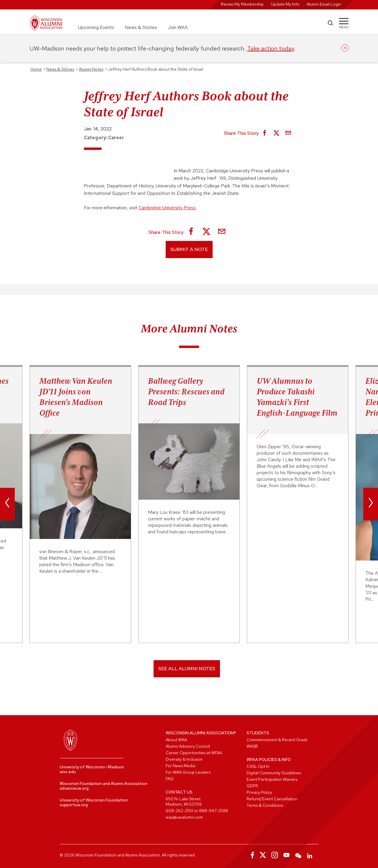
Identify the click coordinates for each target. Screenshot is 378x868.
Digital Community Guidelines (274, 773)
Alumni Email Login (324, 4)
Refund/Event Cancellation (272, 799)
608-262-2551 (179, 811)
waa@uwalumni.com (184, 817)
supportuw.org (74, 805)
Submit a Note (189, 249)
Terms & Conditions (265, 805)
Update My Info (285, 4)
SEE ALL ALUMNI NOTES (187, 669)
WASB (252, 746)
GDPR (252, 786)
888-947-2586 (214, 811)
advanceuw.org (74, 788)
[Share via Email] (288, 133)
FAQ (170, 779)
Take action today (271, 48)
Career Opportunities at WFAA (194, 753)
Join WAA (178, 27)
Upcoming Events (96, 27)
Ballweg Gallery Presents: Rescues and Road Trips (186, 391)
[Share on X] (276, 133)
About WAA (176, 740)
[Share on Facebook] (265, 133)
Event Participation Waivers (272, 779)
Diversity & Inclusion (184, 759)
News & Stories (141, 27)
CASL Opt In (258, 766)
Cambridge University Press (167, 208)
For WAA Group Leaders (188, 772)
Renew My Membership (242, 4)
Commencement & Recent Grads (277, 740)
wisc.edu (68, 772)
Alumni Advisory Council (188, 746)
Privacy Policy (259, 792)
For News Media (180, 766)
